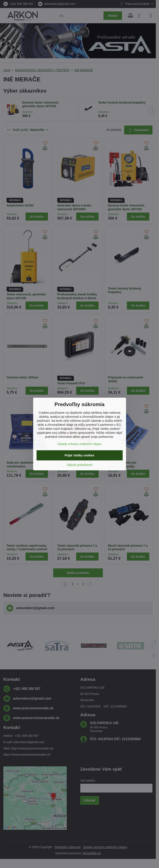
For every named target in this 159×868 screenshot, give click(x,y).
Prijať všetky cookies (79, 455)
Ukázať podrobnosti (80, 465)
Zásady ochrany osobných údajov (79, 444)
